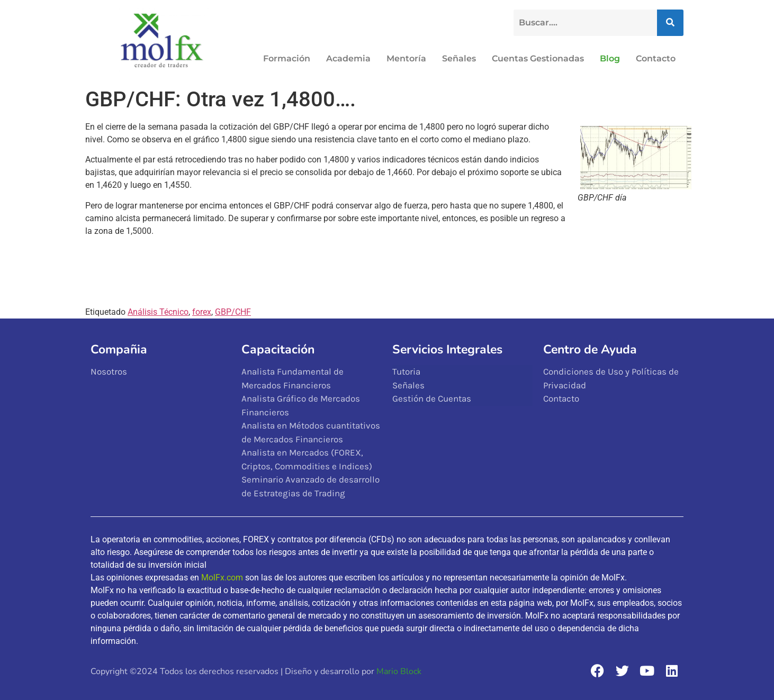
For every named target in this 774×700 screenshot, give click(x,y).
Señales (459, 58)
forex (202, 312)
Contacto (656, 58)
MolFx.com (222, 578)
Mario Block (399, 671)
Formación (287, 58)
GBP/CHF (233, 312)
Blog (610, 58)
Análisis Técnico (158, 312)
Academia (348, 58)
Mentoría (406, 58)
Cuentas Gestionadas (538, 58)
